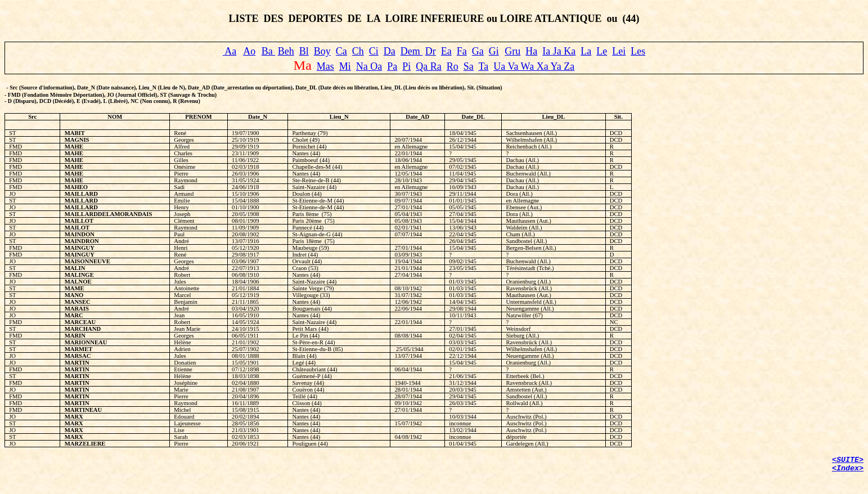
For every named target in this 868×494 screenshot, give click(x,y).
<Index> (848, 468)
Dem (412, 51)
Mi (345, 66)
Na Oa (369, 66)
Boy (322, 51)
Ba (269, 51)
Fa (462, 51)
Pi (406, 66)
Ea (446, 51)
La (586, 51)
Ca (341, 51)
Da (390, 51)
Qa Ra (428, 66)
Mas (325, 66)
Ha (531, 51)
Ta (484, 66)
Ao (249, 51)
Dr (431, 51)
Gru (512, 51)
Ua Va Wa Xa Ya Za (534, 66)
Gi (494, 51)
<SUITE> (848, 460)
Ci (374, 51)
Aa (230, 51)
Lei (619, 51)
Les (638, 51)
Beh (286, 51)
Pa (392, 66)
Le (602, 51)
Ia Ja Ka (559, 51)
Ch (358, 51)
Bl (304, 51)
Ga (478, 51)
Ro (453, 66)
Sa (469, 66)
